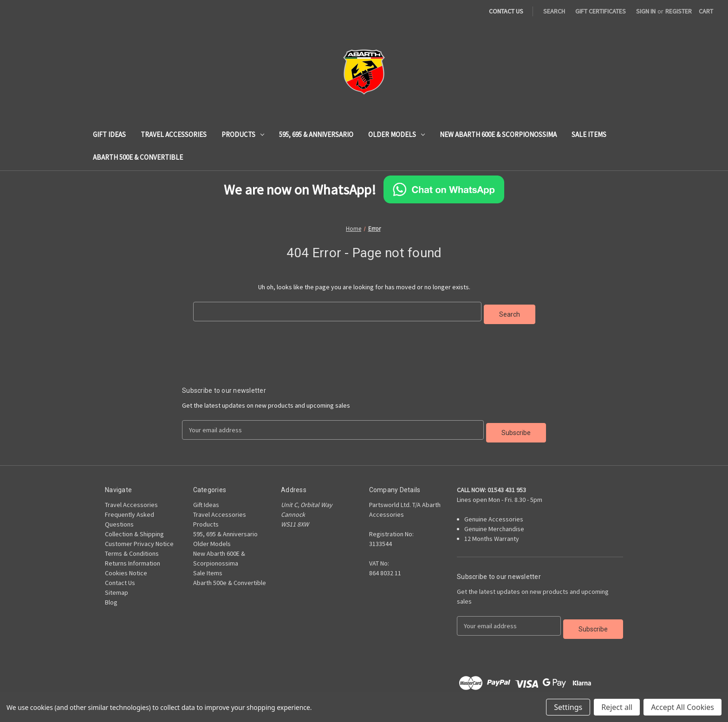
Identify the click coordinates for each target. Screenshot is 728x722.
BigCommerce (150, 690)
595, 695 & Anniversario (316, 134)
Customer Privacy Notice (139, 538)
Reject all (617, 707)
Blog (111, 597)
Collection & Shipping (134, 528)
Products (243, 134)
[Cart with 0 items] (706, 11)
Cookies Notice (126, 567)
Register (679, 11)
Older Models (396, 134)
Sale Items (589, 134)
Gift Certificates (601, 11)
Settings (568, 707)
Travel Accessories (174, 134)
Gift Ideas (109, 134)
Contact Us (120, 577)
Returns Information (133, 558)
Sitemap (117, 587)
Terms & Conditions (132, 548)
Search (554, 11)
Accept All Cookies (682, 707)
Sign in (646, 11)
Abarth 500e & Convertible (138, 157)
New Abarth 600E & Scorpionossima (498, 134)
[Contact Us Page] (511, 11)
